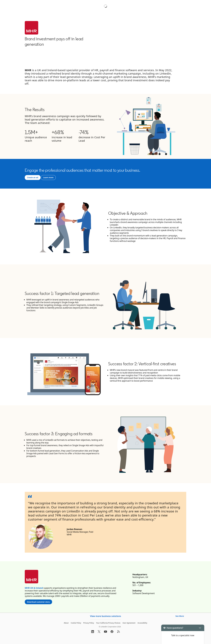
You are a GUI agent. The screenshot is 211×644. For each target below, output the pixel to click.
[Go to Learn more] (48, 178)
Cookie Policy (76, 623)
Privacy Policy (89, 623)
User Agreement (129, 623)
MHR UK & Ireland (34, 588)
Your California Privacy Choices (108, 623)
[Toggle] (200, 628)
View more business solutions (105, 616)
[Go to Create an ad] (33, 178)
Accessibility (142, 623)
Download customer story (40, 602)
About (66, 623)
